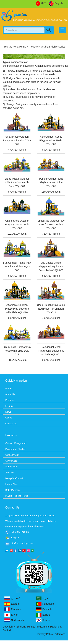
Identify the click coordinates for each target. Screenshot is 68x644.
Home (23, 47)
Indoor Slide (11, 484)
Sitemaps (60, 634)
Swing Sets (11, 461)
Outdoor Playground (16, 443)
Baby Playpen (12, 490)
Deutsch (44, 609)
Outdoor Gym (12, 455)
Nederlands (14, 620)
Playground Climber (15, 449)
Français (13, 609)
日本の (11, 615)
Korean (43, 620)
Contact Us (11, 424)
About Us (10, 394)
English (56, 3)
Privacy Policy (45, 634)
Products (34, 47)
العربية (43, 598)
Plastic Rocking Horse (17, 496)
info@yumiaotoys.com (22, 543)
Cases (9, 418)
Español (12, 604)
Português (45, 604)
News (8, 412)
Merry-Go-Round (14, 478)
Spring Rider (12, 467)
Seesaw (9, 472)
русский (12, 598)
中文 (41, 3)
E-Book (9, 406)
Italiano (43, 615)
